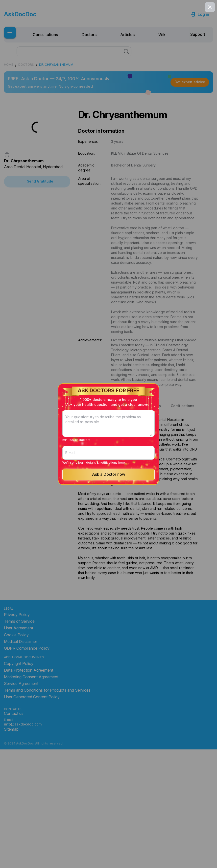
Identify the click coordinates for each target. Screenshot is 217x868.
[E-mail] (109, 440)
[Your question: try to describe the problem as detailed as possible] (109, 432)
